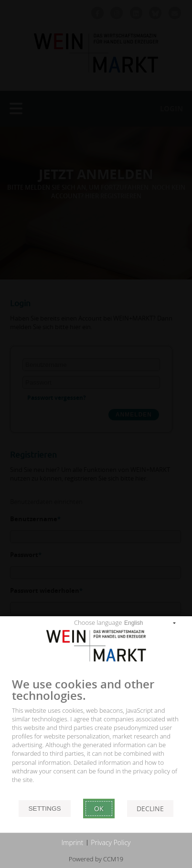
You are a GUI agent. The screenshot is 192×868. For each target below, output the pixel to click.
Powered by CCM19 (96, 859)
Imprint (73, 842)
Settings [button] (44, 809)
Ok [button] (99, 809)
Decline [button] (150, 809)
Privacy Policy (111, 842)
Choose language (98, 622)
